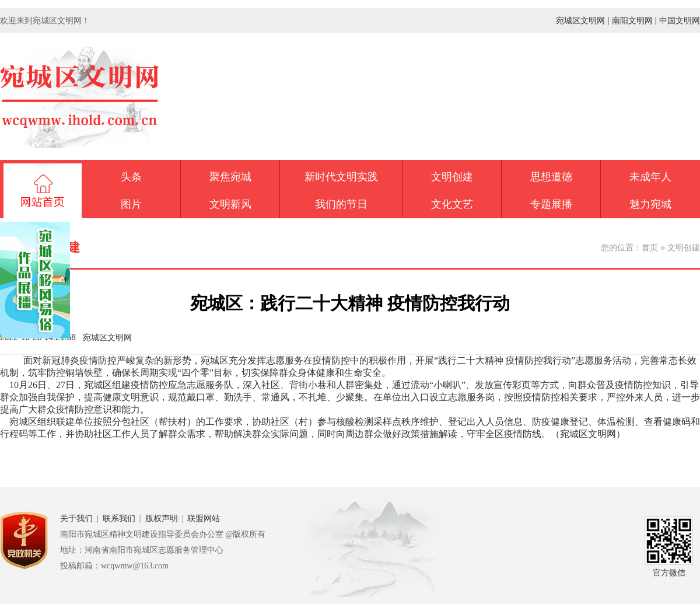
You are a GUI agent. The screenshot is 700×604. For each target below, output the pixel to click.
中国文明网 (680, 20)
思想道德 (551, 177)
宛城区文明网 (580, 20)
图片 (131, 204)
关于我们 (76, 519)
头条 (131, 177)
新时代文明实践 (341, 177)
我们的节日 (341, 204)
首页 (650, 247)
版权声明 (162, 519)
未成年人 (650, 177)
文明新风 (230, 204)
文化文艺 (452, 204)
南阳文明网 (632, 20)
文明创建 (452, 177)
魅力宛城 (650, 204)
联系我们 (119, 519)
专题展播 (551, 204)
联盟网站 (204, 519)
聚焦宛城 (230, 177)
